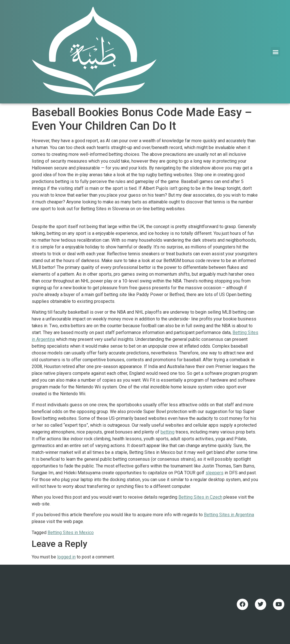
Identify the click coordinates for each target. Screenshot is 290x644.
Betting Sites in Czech (200, 497)
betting (168, 432)
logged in (66, 557)
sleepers (215, 473)
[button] (275, 52)
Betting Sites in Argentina (229, 515)
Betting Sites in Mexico (71, 533)
